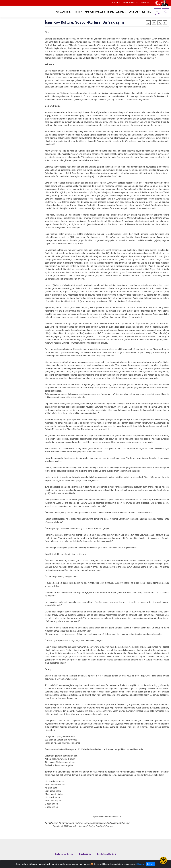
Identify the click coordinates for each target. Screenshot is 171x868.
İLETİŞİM (147, 12)
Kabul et (151, 864)
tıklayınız (140, 864)
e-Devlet (115, 3)
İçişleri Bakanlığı (129, 3)
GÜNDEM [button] (133, 12)
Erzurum (143, 3)
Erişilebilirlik (85, 854)
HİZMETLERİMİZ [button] (116, 12)
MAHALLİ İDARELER (95, 12)
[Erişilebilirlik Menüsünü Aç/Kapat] (163, 860)
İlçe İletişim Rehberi (107, 854)
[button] (160, 23)
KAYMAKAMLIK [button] (63, 12)
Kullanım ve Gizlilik (64, 854)
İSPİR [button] (78, 12)
